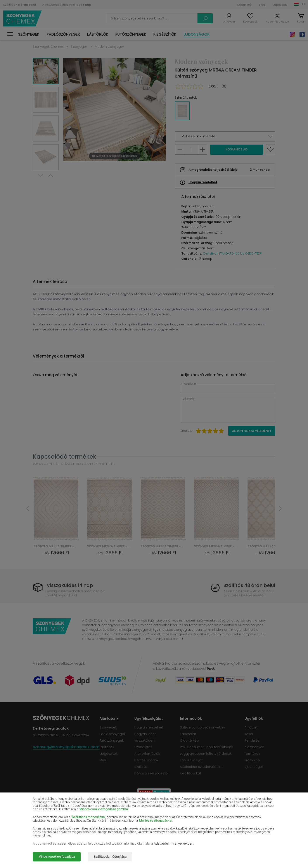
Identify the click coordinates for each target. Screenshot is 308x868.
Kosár (301, 22)
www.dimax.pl (264, 854)
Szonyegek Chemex (48, 47)
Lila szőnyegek (141, 823)
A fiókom (229, 22)
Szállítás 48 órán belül (249, 585)
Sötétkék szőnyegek (193, 817)
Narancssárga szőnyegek (100, 829)
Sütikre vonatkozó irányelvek (203, 727)
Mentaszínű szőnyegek (244, 823)
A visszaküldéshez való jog (67, 5)
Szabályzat (143, 747)
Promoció (252, 760)
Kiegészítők (165, 34)
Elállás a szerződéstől (151, 773)
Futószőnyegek (131, 34)
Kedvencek (250, 22)
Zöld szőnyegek (44, 836)
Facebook (302, 34)
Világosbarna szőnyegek (245, 817)
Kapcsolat (280, 5)
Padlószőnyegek (63, 34)
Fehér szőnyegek (94, 810)
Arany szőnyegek (94, 836)
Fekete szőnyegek (46, 817)
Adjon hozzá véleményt (252, 431)
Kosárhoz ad (236, 149)
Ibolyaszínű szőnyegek (147, 817)
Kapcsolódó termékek (65, 457)
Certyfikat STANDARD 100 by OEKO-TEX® (232, 253)
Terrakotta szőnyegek (243, 829)
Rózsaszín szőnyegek (146, 829)
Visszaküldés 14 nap (70, 585)
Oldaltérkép (189, 740)
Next (41, 176)
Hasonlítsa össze (277, 22)
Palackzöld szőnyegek (243, 810)
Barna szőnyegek (143, 810)
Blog (262, 5)
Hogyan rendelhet (203, 182)
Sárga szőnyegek (191, 823)
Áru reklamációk (147, 754)
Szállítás (20, 5)
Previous (51, 176)
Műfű (103, 760)
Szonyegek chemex (22, 18)
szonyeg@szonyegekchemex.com (66, 747)
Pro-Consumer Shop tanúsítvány (206, 747)
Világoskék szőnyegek (49, 829)
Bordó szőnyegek (191, 810)
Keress (205, 18)
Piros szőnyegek (93, 817)
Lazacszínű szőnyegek (50, 823)
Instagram (292, 34)
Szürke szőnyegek (192, 829)
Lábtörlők (98, 34)
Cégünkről (244, 5)
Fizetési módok (146, 760)
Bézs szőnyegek (45, 810)
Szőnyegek (29, 34)
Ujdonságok (197, 34)
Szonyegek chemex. (75, 854)
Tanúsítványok (191, 760)
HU (303, 4)
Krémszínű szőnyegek (98, 823)
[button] (225, 136)
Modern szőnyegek (110, 47)
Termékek (252, 754)
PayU (211, 669)
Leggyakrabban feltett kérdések (206, 754)
